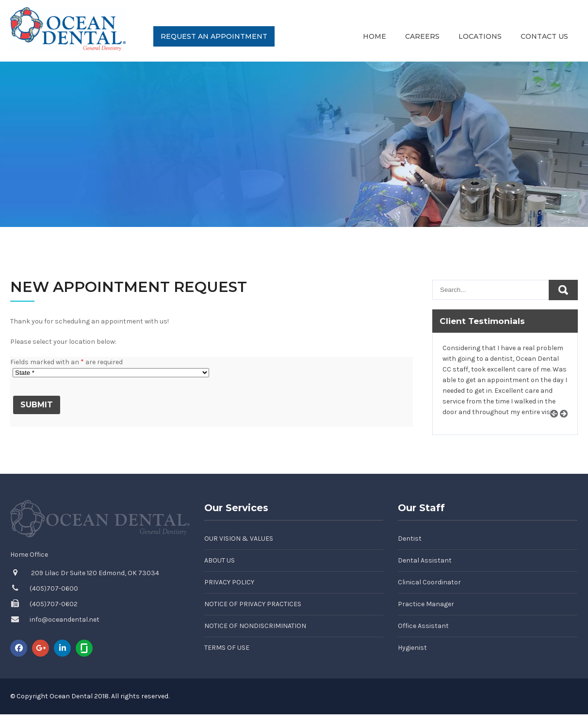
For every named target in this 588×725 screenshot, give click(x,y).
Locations (480, 36)
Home (375, 36)
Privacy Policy (229, 582)
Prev (557, 425)
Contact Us (544, 36)
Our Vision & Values (239, 539)
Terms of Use (227, 648)
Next (567, 425)
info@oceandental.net (65, 620)
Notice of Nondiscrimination (255, 626)
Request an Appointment (214, 36)
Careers (422, 36)
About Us (220, 560)
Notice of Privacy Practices (253, 604)
